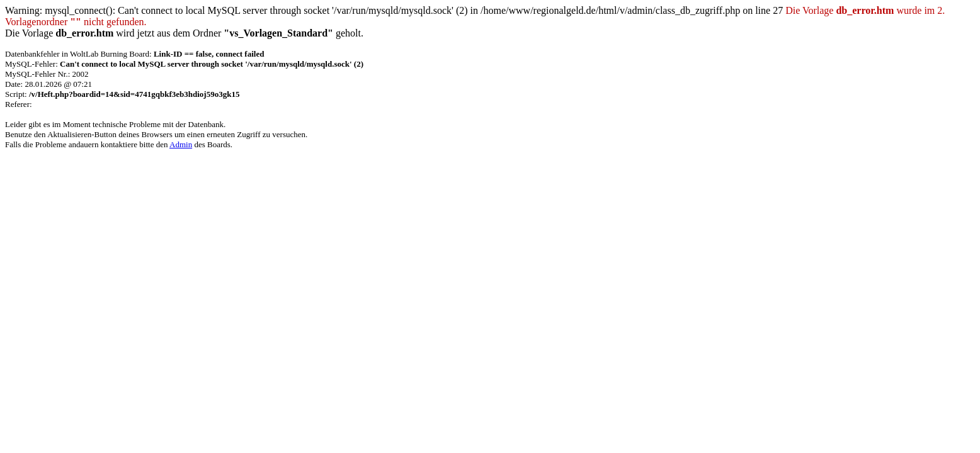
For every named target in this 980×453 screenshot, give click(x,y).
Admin (181, 144)
